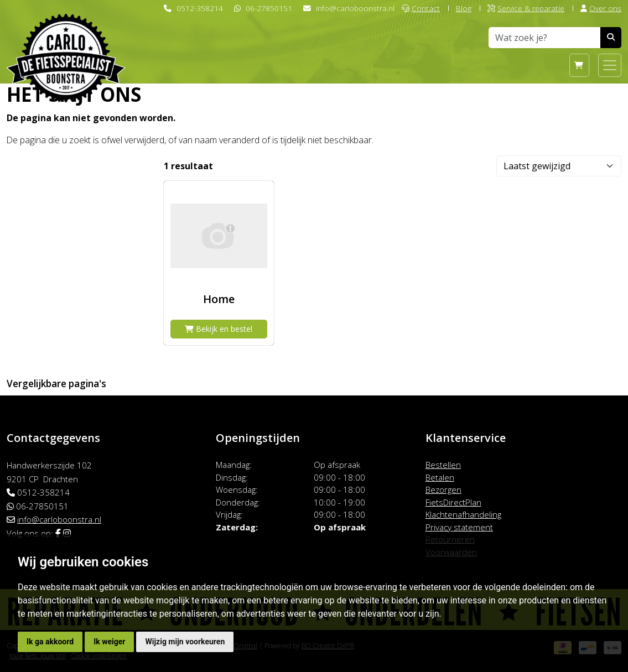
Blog (464, 8)
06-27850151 (269, 8)
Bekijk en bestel (219, 329)
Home (219, 299)
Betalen (440, 477)
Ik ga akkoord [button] (50, 642)
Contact (421, 8)
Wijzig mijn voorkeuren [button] (185, 642)
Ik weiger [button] (109, 642)
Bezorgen (443, 489)
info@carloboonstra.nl (355, 8)
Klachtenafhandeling (463, 514)
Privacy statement (459, 527)
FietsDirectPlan (453, 502)
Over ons (601, 8)
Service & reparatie (526, 8)
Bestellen (443, 465)
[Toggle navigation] (610, 65)
